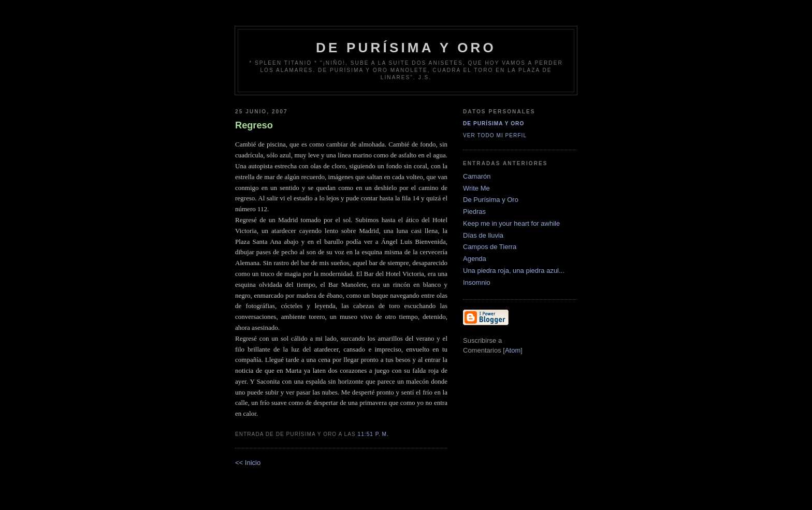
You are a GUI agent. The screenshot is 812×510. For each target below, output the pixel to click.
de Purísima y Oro (406, 48)
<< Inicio (248, 463)
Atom (513, 350)
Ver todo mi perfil (495, 135)
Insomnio (477, 282)
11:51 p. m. (373, 434)
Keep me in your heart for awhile (511, 223)
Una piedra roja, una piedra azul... (514, 271)
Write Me (476, 188)
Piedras (474, 212)
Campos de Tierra (490, 247)
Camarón (477, 176)
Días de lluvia (483, 235)
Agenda (475, 259)
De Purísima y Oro (494, 123)
